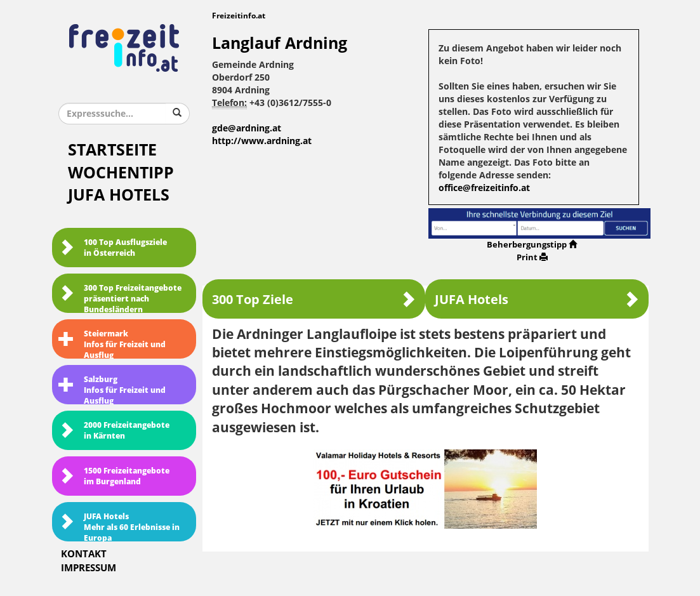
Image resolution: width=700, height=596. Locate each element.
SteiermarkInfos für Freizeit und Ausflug (112, 344)
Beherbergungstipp (532, 245)
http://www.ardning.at (262, 141)
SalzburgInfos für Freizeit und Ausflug (112, 390)
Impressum (89, 568)
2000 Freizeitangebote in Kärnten (114, 431)
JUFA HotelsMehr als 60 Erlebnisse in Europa (119, 527)
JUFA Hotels (119, 195)
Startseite (112, 150)
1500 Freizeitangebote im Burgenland (114, 476)
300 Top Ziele (314, 299)
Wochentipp (121, 173)
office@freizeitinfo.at (484, 188)
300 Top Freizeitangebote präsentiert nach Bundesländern (120, 298)
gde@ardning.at (247, 129)
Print (532, 257)
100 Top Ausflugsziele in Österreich (113, 248)
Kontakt (84, 554)
